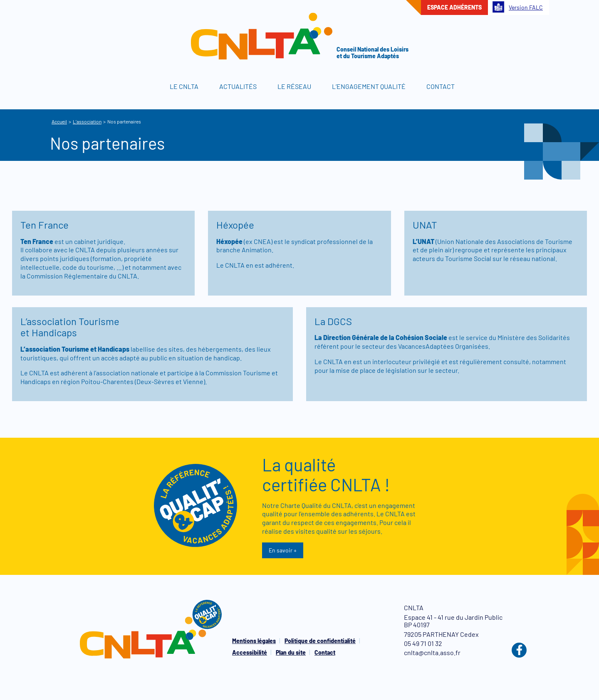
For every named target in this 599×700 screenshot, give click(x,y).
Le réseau (294, 86)
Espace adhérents (454, 7)
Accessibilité (250, 652)
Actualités (238, 86)
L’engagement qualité (369, 86)
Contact (441, 86)
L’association (87, 121)
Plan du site (291, 652)
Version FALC (517, 7)
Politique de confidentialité (320, 641)
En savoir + (283, 550)
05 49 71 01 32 (423, 643)
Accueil (146, 86)
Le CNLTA (184, 86)
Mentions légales (254, 641)
